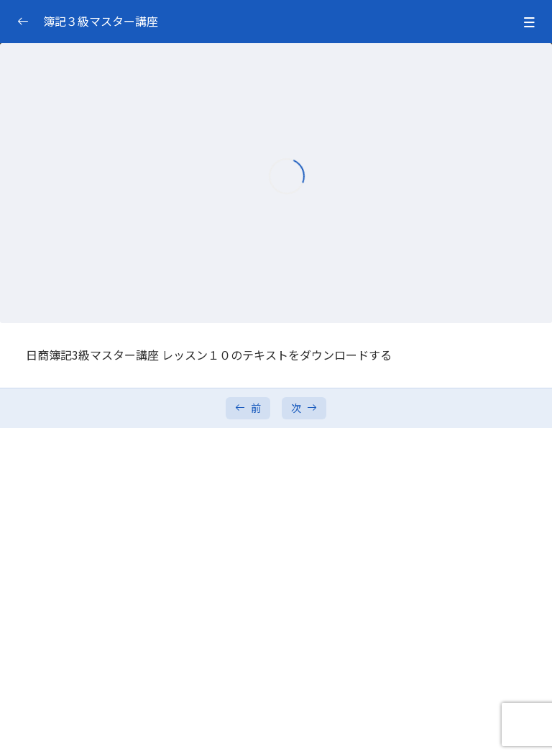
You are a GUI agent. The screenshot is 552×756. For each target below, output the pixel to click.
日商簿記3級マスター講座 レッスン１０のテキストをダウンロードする (209, 355)
